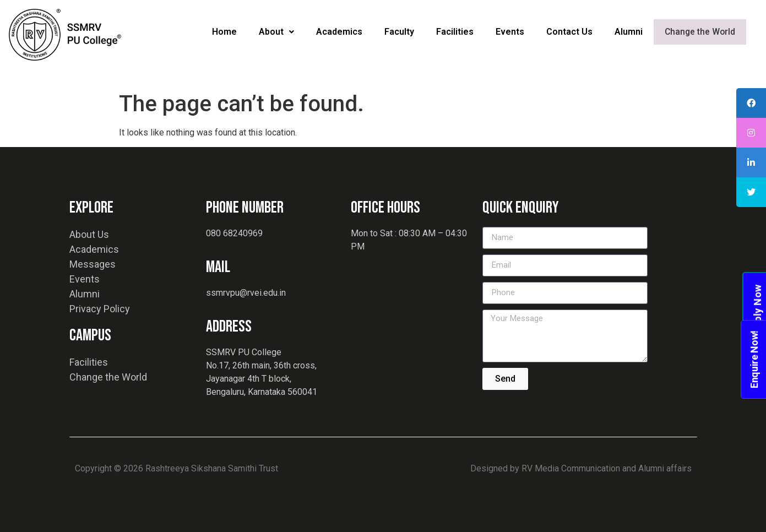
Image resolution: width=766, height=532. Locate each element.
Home (225, 32)
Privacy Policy (100, 309)
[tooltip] (751, 103)
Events (510, 32)
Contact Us (570, 32)
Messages (93, 264)
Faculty (400, 32)
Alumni (629, 32)
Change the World (700, 32)
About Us (89, 234)
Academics (340, 32)
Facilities (455, 32)
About (277, 32)
